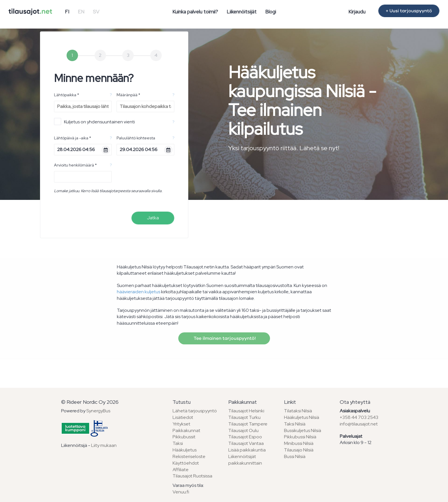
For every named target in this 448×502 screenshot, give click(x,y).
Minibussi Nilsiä (299, 443)
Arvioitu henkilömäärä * (75, 165)
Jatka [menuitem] (153, 218)
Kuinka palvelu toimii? (195, 12)
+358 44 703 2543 (359, 417)
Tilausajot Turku (244, 417)
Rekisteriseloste (189, 456)
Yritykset (181, 424)
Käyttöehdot (186, 463)
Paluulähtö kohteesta (136, 138)
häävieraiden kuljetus (139, 292)
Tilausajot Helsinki (246, 411)
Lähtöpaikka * (67, 95)
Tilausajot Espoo (245, 437)
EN (81, 12)
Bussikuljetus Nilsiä (303, 430)
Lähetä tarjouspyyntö (195, 411)
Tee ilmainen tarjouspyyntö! (224, 338)
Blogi (271, 12)
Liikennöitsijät (242, 12)
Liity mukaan (104, 445)
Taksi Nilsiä (295, 424)
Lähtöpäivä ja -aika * (73, 138)
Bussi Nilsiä (295, 456)
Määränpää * (128, 95)
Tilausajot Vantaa (246, 443)
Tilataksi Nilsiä (298, 411)
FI (67, 12)
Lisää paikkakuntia (247, 450)
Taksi (178, 443)
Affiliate (181, 470)
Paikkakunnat (186, 430)
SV (96, 12)
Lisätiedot (183, 417)
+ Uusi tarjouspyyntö (409, 11)
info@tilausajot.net (359, 424)
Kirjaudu (357, 12)
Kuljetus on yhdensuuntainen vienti (94, 122)
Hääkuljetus (185, 450)
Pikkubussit (184, 437)
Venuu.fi (181, 492)
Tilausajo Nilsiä (299, 450)
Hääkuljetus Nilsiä (302, 417)
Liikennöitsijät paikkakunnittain (245, 460)
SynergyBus (98, 411)
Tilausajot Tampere (248, 424)
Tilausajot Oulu (243, 430)
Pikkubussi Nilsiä (300, 437)
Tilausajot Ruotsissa (192, 476)
